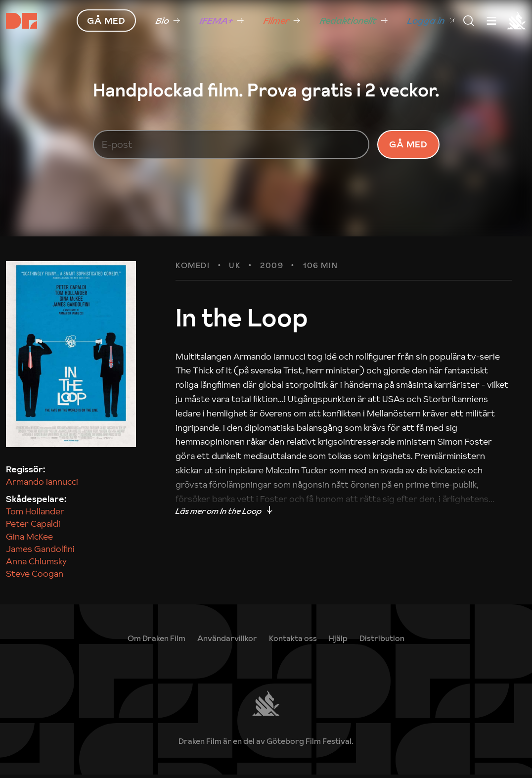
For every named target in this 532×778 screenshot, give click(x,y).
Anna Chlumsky (36, 565)
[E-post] (231, 146)
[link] (338, 641)
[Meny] (469, 21)
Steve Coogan (35, 577)
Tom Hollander (35, 515)
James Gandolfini (40, 552)
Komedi (193, 269)
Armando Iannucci (42, 485)
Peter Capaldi (33, 527)
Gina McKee (29, 539)
